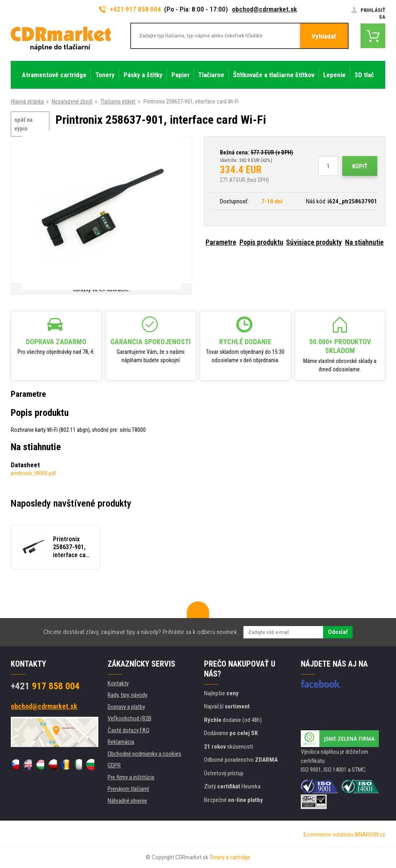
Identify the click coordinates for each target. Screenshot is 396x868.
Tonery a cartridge (230, 857)
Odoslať (338, 632)
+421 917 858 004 (130, 9)
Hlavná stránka (27, 101)
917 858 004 (45, 686)
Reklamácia (121, 742)
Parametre (221, 242)
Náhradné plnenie (127, 801)
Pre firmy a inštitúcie (131, 777)
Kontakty (118, 683)
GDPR (114, 765)
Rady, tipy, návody (127, 695)
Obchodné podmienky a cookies (144, 754)
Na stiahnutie (364, 242)
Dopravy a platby (126, 707)
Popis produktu (261, 242)
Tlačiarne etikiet (118, 101)
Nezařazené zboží (72, 101)
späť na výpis (24, 124)
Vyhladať (324, 36)
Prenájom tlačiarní (128, 789)
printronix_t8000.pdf (33, 473)
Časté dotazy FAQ (128, 730)
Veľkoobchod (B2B (129, 718)
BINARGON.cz (370, 835)
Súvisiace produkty (314, 242)
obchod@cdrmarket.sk (264, 9)
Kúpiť (360, 166)
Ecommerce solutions (329, 835)
